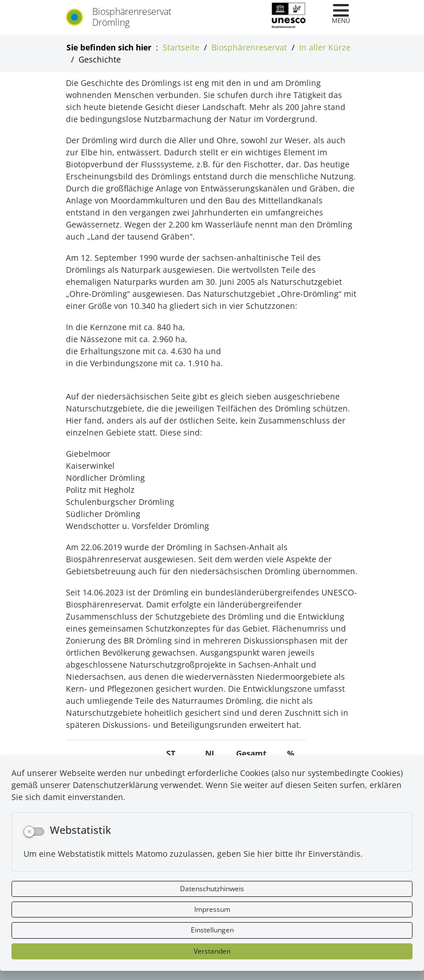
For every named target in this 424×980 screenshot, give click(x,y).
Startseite (181, 47)
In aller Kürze (325, 47)
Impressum (212, 909)
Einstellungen (212, 930)
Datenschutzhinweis (212, 889)
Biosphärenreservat (249, 47)
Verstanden (212, 951)
